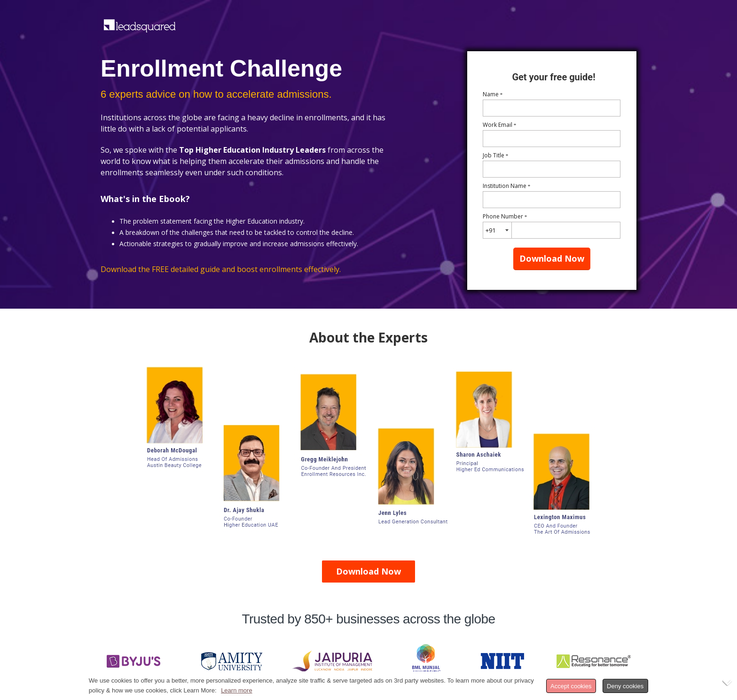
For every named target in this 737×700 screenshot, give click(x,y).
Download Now (552, 258)
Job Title (496, 155)
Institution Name (507, 186)
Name (493, 94)
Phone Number (505, 216)
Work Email (500, 125)
